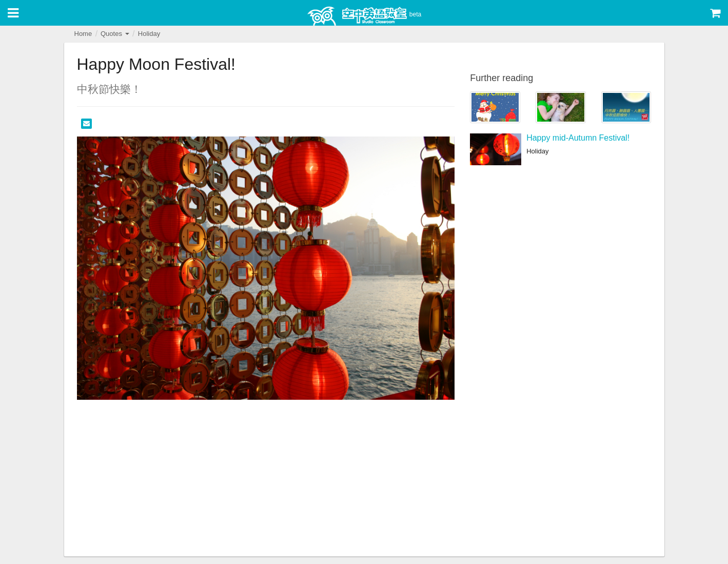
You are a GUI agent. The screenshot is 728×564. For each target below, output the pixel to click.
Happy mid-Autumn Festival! (578, 138)
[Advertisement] (266, 479)
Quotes (115, 34)
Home (83, 34)
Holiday (149, 34)
